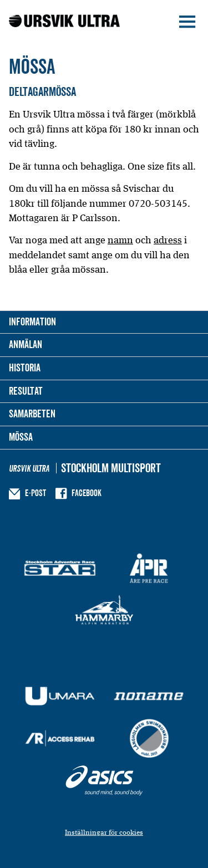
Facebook (87, 493)
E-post (35, 493)
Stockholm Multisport (111, 468)
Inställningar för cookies (104, 832)
